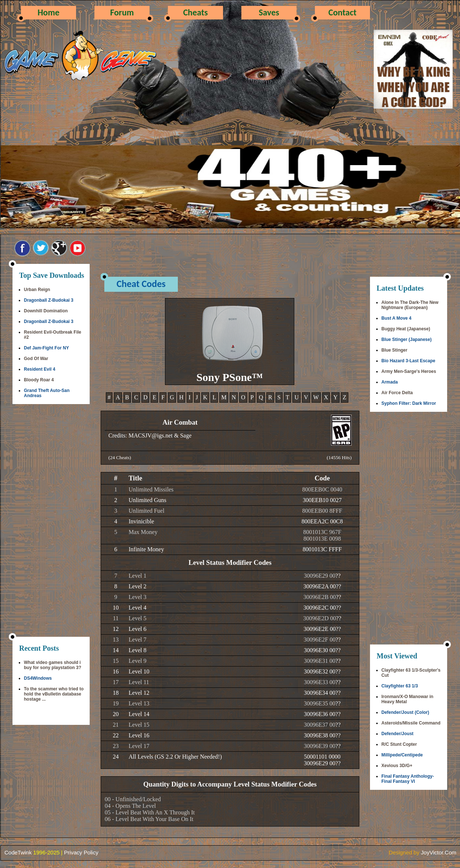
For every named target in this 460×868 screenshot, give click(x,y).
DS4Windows (38, 678)
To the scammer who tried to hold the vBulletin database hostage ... (54, 694)
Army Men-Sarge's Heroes (409, 371)
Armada (390, 382)
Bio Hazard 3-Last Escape (408, 361)
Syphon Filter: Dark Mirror (409, 403)
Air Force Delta (397, 393)
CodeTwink (18, 852)
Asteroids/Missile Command (411, 723)
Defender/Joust (397, 734)
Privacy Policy (81, 852)
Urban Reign (37, 290)
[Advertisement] (51, 521)
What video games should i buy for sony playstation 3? (53, 665)
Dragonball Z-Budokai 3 (49, 300)
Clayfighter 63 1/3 (400, 686)
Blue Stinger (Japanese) (407, 339)
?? (338, 576)
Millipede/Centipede (402, 755)
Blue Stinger (394, 350)
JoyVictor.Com (439, 852)
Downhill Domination (46, 311)
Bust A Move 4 (396, 318)
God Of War (36, 359)
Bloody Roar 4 (39, 380)
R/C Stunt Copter (399, 744)
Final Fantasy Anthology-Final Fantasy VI (408, 779)
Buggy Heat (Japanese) (406, 329)
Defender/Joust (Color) (405, 712)
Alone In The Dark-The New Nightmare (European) (410, 305)
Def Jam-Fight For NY (46, 348)
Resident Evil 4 (39, 369)
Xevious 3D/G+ (397, 766)
